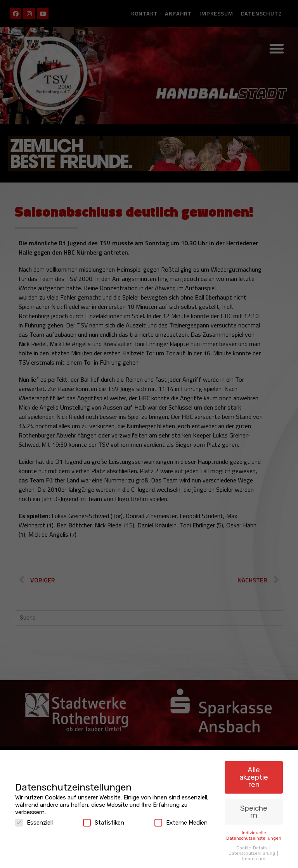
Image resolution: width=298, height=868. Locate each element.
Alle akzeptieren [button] (254, 774)
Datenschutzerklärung (252, 850)
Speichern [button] (254, 808)
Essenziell (34, 819)
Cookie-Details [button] (252, 844)
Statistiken (104, 819)
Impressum (254, 855)
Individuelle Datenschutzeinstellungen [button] (254, 832)
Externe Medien (181, 819)
